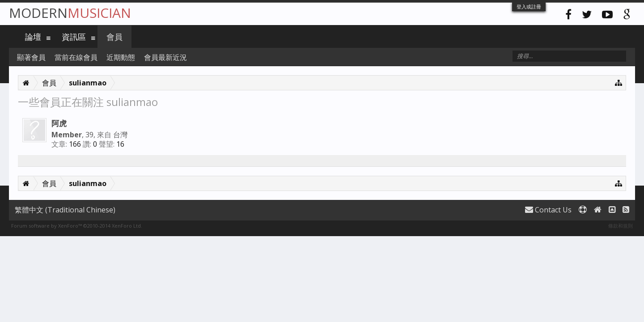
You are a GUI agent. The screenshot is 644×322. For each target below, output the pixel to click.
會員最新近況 (165, 57)
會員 (114, 37)
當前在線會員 (76, 57)
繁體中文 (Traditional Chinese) (65, 210)
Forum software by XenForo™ (77, 226)
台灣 (120, 135)
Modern (70, 13)
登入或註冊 (529, 6)
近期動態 (121, 57)
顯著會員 (31, 57)
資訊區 (74, 37)
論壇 (33, 37)
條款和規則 (621, 226)
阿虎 (59, 123)
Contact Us (548, 210)
